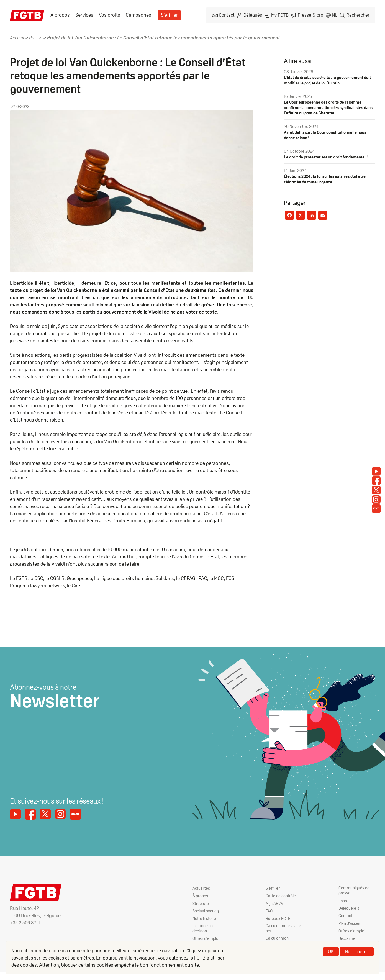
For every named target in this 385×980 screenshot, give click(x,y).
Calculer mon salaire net (284, 928)
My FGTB (281, 15)
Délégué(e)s (350, 908)
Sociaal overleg (206, 910)
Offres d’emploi (352, 930)
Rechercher (358, 15)
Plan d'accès (350, 923)
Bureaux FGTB (278, 918)
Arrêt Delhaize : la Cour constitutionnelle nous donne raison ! (328, 134)
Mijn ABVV (275, 903)
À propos (60, 15)
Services (84, 15)
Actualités (202, 888)
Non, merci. (357, 951)
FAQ (269, 910)
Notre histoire (205, 918)
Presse (37, 36)
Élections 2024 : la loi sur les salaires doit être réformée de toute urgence (327, 177)
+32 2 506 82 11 (26, 922)
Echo (343, 900)
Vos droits (110, 15)
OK (331, 951)
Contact (229, 15)
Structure (201, 903)
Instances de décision (205, 928)
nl (335, 15)
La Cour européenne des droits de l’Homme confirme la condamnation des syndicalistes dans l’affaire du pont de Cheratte (326, 106)
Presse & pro (311, 15)
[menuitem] (60, 15)
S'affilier (169, 15)
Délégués (255, 15)
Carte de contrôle (281, 895)
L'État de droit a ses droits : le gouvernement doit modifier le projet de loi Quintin (326, 79)
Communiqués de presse (355, 890)
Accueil (18, 36)
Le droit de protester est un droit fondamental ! (329, 155)
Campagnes (138, 15)
